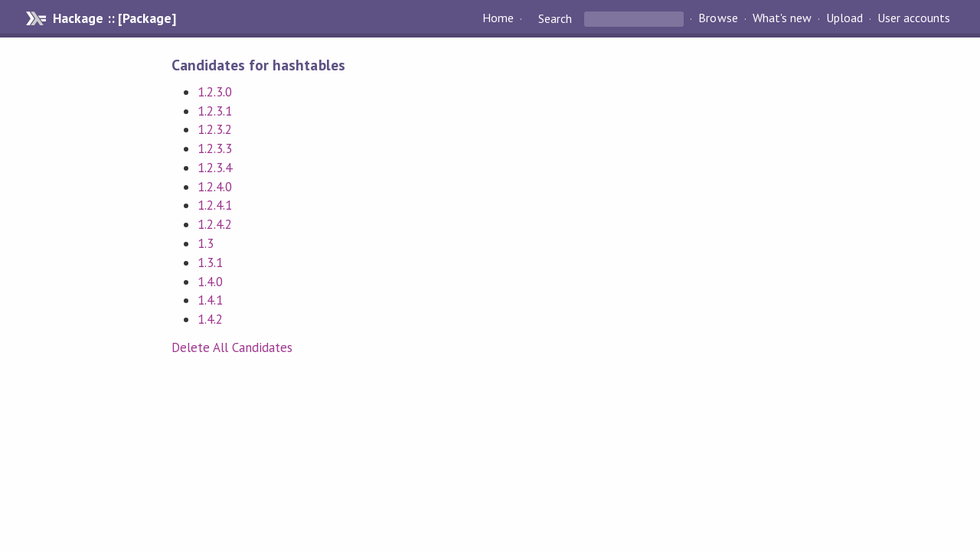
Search (555, 18)
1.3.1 (210, 262)
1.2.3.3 (215, 148)
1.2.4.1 (215, 205)
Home (498, 18)
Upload (844, 18)
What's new (782, 18)
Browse (718, 18)
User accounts (914, 18)
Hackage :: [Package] (114, 18)
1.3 (206, 243)
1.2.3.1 (215, 111)
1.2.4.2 (215, 224)
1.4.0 (210, 282)
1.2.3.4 (215, 168)
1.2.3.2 (215, 129)
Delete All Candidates (232, 347)
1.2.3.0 (215, 92)
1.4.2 (210, 319)
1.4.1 (210, 300)
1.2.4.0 (215, 187)
